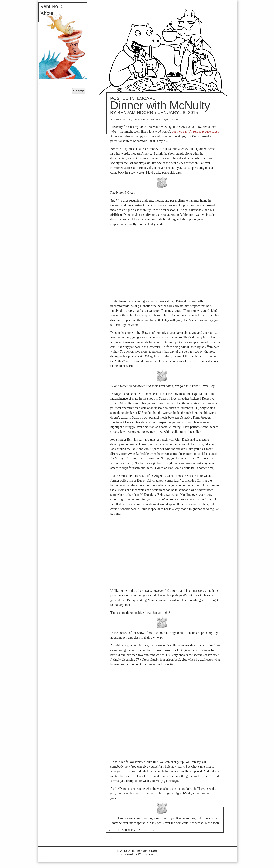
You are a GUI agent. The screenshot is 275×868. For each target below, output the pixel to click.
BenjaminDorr (135, 113)
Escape (146, 98)
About (47, 13)
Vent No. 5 (52, 6)
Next (147, 830)
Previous (122, 830)
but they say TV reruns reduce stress (195, 132)
